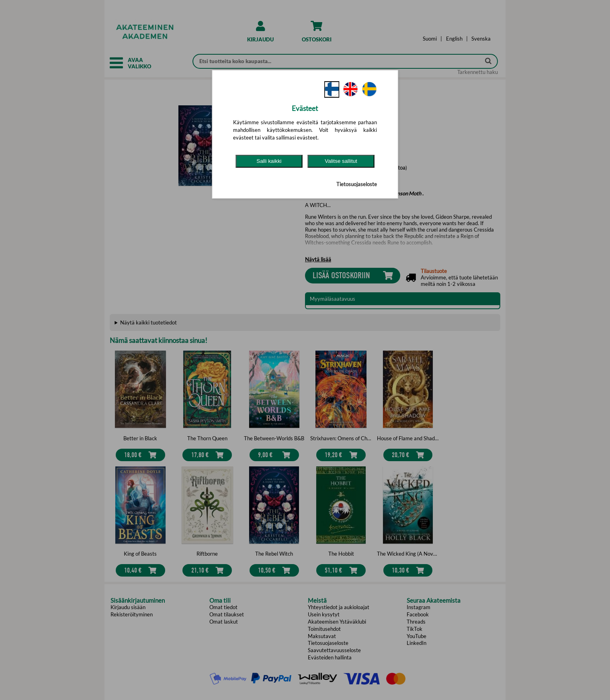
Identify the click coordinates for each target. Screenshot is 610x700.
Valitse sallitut (341, 161)
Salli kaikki (269, 161)
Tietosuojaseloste (357, 184)
